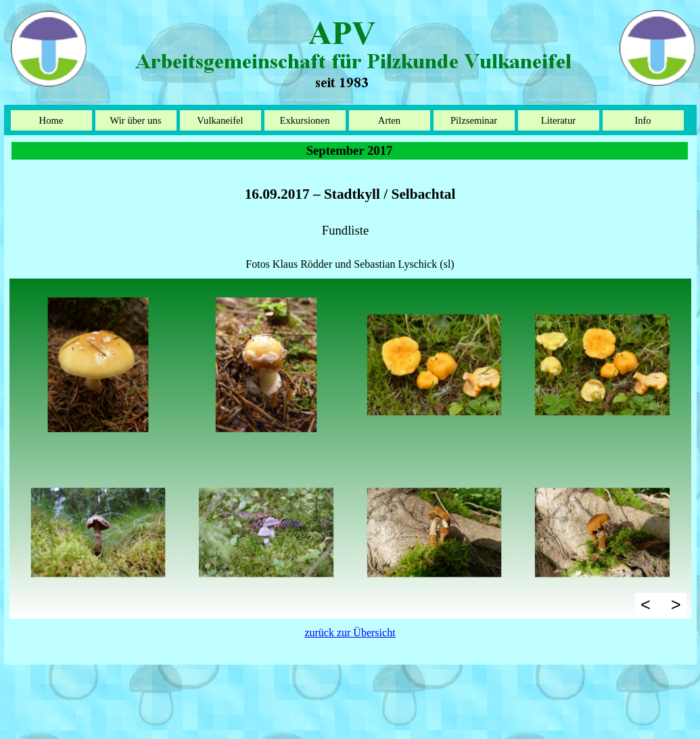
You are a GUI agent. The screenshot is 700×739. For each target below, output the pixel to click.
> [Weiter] (676, 604)
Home (51, 120)
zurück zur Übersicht (350, 633)
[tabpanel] (350, 220)
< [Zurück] (646, 604)
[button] (98, 365)
